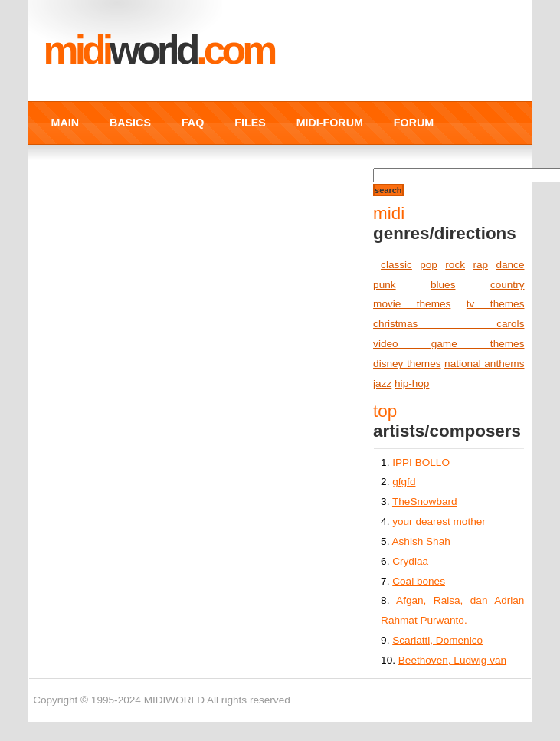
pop (429, 265)
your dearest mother (439, 521)
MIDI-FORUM (330, 123)
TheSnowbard (425, 502)
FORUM (414, 123)
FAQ (193, 123)
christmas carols (449, 324)
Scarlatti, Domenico (437, 640)
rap (480, 265)
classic (396, 265)
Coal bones (419, 581)
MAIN (65, 123)
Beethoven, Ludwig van (452, 660)
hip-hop (412, 384)
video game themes (449, 344)
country (508, 285)
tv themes (496, 304)
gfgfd (404, 482)
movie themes (412, 304)
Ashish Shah (421, 541)
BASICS (130, 123)
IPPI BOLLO (421, 462)
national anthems (484, 364)
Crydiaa (410, 561)
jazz (382, 384)
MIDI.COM (159, 50)
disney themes (407, 364)
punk (384, 285)
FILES (250, 123)
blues (443, 285)
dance (510, 265)
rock (455, 265)
